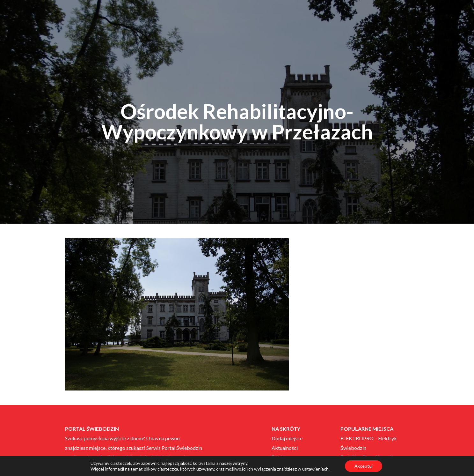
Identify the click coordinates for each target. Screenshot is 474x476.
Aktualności (285, 448)
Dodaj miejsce (287, 438)
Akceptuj (364, 466)
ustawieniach (315, 469)
